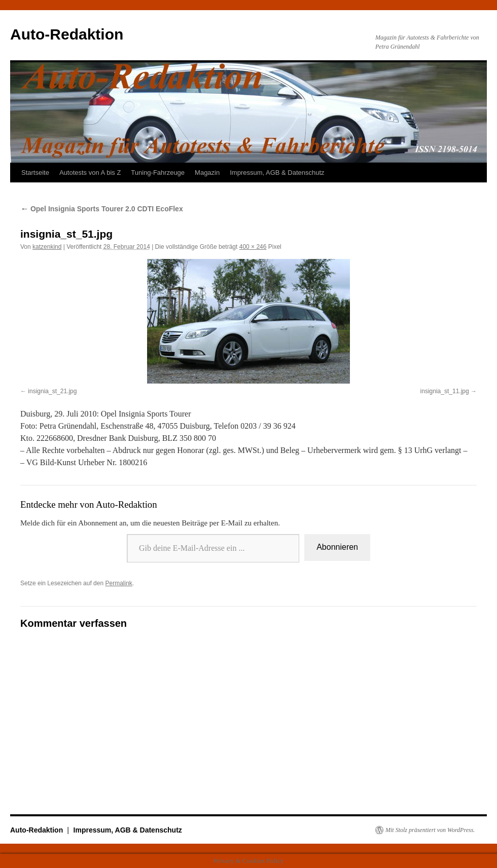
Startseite (35, 173)
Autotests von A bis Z (90, 173)
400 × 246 (253, 247)
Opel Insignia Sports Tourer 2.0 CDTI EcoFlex (102, 209)
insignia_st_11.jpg (445, 391)
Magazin (207, 173)
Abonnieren (337, 547)
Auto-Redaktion (67, 34)
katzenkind (47, 247)
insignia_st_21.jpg (52, 391)
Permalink (118, 583)
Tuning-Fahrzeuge (158, 173)
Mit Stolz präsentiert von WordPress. (430, 830)
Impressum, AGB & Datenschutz (277, 173)
